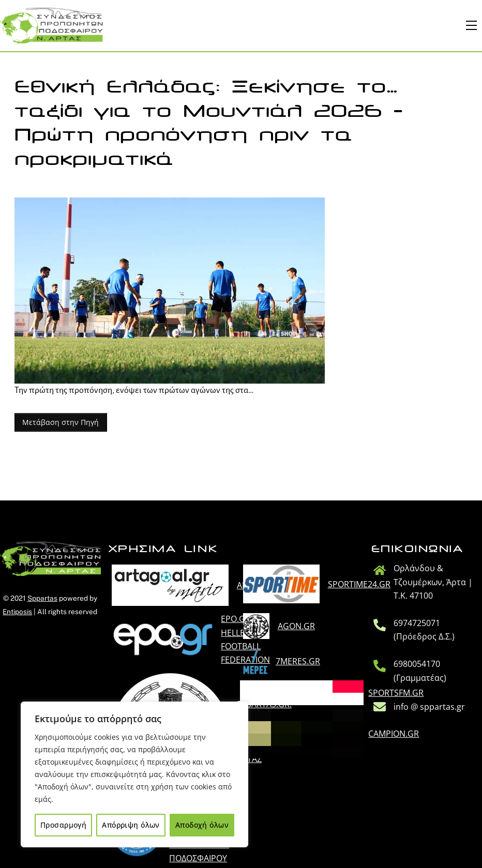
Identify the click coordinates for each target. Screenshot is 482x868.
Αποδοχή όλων (202, 825)
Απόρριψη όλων (131, 825)
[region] (134, 774)
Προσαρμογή (63, 825)
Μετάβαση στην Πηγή (61, 422)
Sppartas (42, 598)
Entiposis (17, 612)
